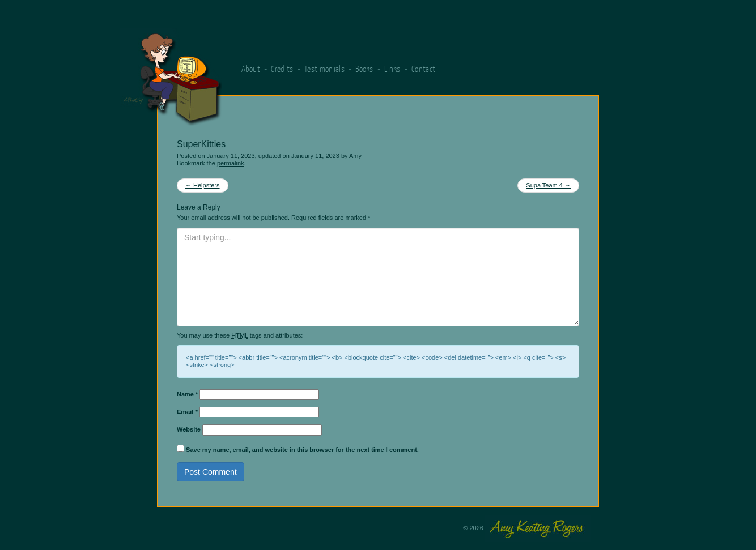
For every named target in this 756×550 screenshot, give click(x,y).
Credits (282, 69)
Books (364, 69)
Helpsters (203, 185)
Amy (355, 156)
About (251, 69)
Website (189, 429)
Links (392, 69)
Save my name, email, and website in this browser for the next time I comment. (302, 450)
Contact (423, 69)
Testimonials (324, 69)
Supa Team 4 (548, 185)
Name (187, 394)
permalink (231, 163)
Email (187, 412)
